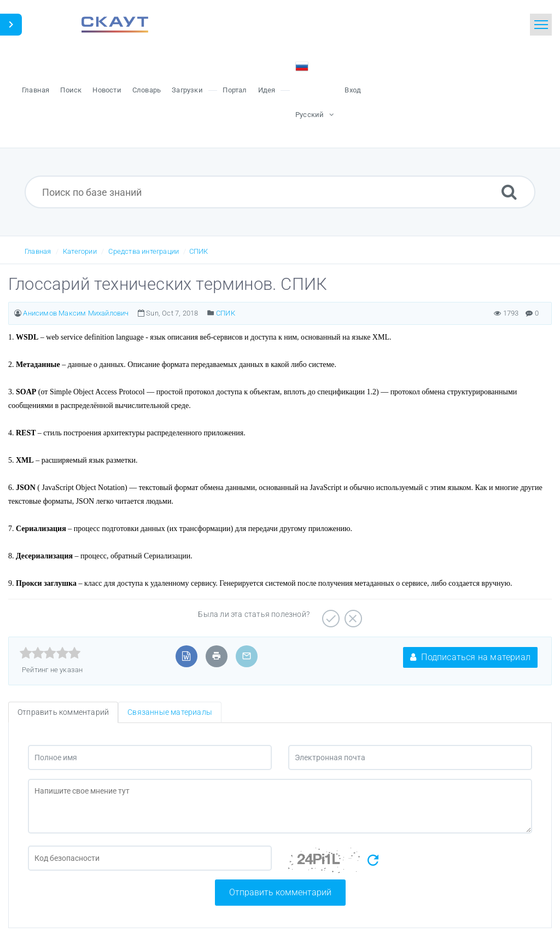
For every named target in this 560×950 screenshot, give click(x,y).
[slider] (50, 653)
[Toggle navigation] (541, 25)
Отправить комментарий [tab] (63, 712)
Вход (353, 90)
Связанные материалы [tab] (170, 712)
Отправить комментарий (280, 892)
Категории (80, 251)
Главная (38, 251)
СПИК (199, 251)
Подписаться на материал (470, 657)
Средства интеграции (144, 251)
